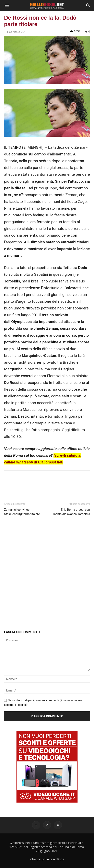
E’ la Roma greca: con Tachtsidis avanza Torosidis (71, 512)
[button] (7, 6)
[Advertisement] (47, 574)
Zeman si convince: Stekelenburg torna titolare (22, 512)
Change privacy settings (47, 859)
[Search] (88, 6)
